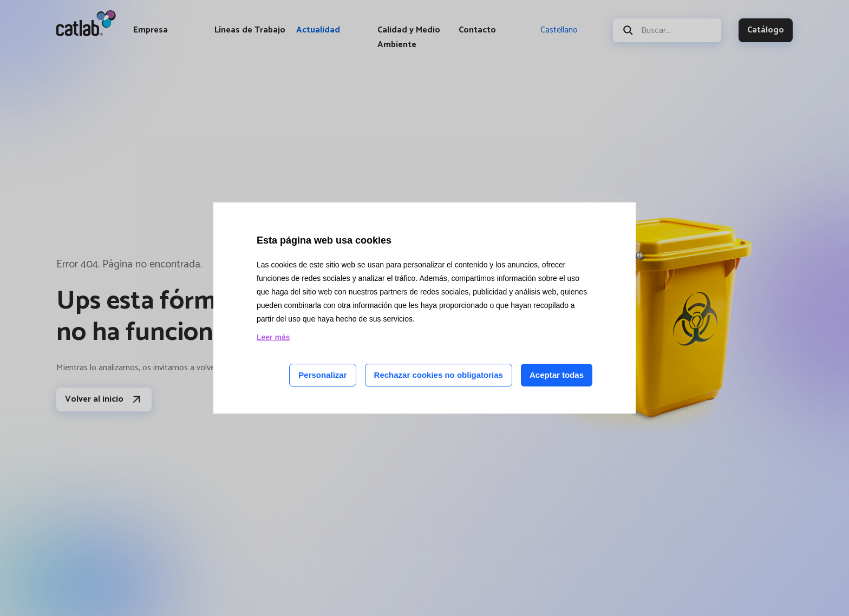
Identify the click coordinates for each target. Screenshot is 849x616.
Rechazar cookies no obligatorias (439, 375)
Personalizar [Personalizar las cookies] (322, 375)
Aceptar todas (557, 375)
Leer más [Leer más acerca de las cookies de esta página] (273, 337)
